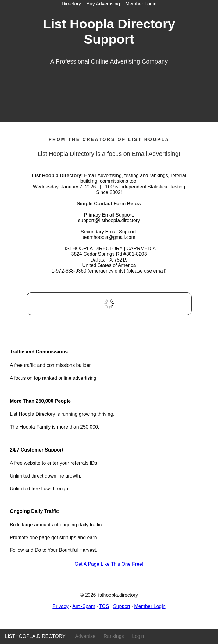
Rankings (114, 636)
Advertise (85, 636)
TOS (104, 606)
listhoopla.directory (35, 636)
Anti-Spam (84, 606)
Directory (71, 4)
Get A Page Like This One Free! (109, 564)
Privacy (60, 606)
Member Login (141, 4)
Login (138, 636)
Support (122, 606)
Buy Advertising (103, 4)
